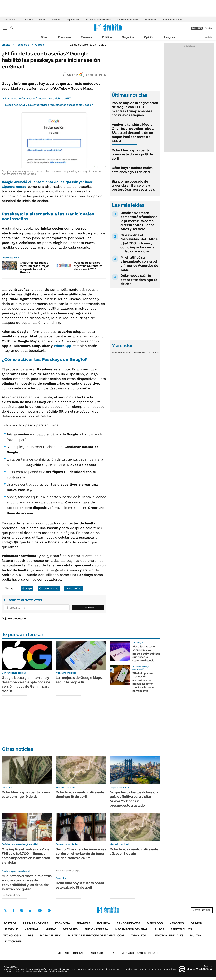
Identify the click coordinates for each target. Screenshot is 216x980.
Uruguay (170, 37)
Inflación (28, 20)
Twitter (5, 910)
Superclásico (73, 20)
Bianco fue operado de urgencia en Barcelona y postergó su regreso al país (133, 185)
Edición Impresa (96, 929)
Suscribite (88, 607)
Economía (64, 37)
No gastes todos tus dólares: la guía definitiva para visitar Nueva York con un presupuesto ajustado (134, 799)
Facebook (13, 910)
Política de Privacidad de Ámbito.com (96, 935)
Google (40, 45)
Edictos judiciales (169, 935)
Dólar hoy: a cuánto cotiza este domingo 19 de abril (132, 170)
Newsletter (208, 37)
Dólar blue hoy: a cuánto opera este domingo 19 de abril (132, 154)
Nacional (32, 929)
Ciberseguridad (49, 589)
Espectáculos (181, 929)
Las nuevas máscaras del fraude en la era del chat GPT (38, 98)
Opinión (149, 37)
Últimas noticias (36, 923)
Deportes (70, 929)
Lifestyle (11, 929)
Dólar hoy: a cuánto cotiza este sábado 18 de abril (134, 851)
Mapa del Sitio (51, 935)
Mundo (51, 929)
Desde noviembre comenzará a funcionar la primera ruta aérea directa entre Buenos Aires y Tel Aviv (139, 221)
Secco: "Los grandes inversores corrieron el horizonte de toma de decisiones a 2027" (81, 854)
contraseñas (73, 589)
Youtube (40, 910)
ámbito (6, 45)
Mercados (155, 923)
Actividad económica (128, 20)
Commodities (140, 352)
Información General (131, 929)
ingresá (208, 28)
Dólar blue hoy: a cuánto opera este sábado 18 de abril (80, 885)
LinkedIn (31, 910)
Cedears (154, 352)
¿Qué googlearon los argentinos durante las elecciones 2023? (88, 266)
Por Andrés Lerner (12, 895)
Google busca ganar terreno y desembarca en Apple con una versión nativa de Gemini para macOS (26, 684)
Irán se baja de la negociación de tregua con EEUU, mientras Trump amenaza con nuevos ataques (135, 109)
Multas (196, 935)
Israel (42, 20)
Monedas (117, 352)
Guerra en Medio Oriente (98, 20)
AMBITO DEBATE (140, 953)
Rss (31, 935)
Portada (10, 923)
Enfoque (56, 20)
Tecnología (23, 45)
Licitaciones (12, 942)
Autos (159, 929)
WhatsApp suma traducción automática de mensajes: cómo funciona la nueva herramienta (143, 682)
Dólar (44, 37)
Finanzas (86, 37)
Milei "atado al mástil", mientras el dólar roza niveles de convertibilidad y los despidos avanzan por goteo (27, 882)
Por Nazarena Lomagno (68, 870)
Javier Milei (150, 20)
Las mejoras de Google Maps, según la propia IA (79, 680)
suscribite (197, 28)
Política (107, 37)
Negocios (128, 37)
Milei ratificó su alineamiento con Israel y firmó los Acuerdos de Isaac (139, 263)
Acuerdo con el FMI (172, 20)
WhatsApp (62, 346)
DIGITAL (71, 953)
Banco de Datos (128, 923)
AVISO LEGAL (140, 935)
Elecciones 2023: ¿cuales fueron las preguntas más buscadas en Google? (49, 105)
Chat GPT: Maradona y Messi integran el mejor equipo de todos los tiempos (35, 268)
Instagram (22, 910)
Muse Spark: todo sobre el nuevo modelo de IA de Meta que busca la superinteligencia (146, 654)
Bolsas (127, 352)
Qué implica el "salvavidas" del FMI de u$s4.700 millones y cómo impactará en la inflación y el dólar (139, 243)
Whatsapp (49, 910)
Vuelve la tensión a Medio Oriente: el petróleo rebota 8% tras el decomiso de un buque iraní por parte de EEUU (133, 133)
